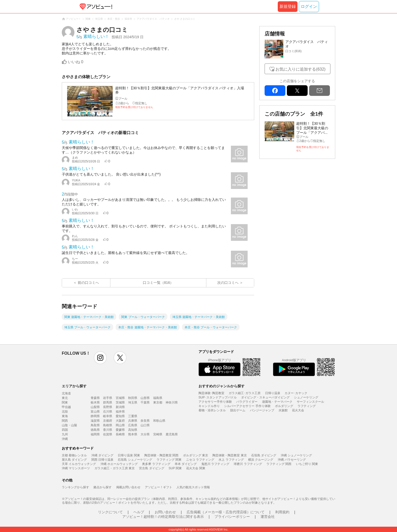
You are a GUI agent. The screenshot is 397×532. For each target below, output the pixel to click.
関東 (65, 402)
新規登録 (288, 6)
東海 (65, 416)
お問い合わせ (165, 512)
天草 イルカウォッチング (79, 464)
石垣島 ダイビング (264, 455)
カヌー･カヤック (296, 393)
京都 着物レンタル (74, 455)
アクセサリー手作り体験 (215, 402)
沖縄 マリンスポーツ (76, 468)
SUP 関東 (175, 468)
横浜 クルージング (261, 460)
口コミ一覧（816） (158, 283)
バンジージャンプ (262, 410)
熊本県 (133, 434)
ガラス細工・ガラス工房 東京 (115, 468)
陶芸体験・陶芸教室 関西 (161, 455)
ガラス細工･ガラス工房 (245, 393)
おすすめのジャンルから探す (222, 386)
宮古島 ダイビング (152, 468)
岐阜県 (108, 416)
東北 (65, 398)
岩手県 (108, 398)
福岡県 (95, 434)
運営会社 (268, 517)
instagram (100, 358)
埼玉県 (133, 402)
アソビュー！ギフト (158, 487)
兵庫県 (133, 421)
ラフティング (307, 406)
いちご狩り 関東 (307, 464)
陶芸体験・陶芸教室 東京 (230, 455)
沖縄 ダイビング (102, 455)
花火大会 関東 (196, 468)
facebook (275, 91)
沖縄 (65, 439)
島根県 (108, 425)
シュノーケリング (306, 397)
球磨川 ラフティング (248, 464)
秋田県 (133, 398)
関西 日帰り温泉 (102, 460)
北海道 (66, 393)
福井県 (120, 412)
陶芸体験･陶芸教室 (211, 393)
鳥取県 (95, 425)
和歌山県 (159, 421)
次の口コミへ (228, 283)
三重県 (133, 416)
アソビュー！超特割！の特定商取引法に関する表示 (163, 517)
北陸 (65, 412)
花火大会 (298, 410)
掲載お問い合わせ (128, 487)
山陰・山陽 (69, 425)
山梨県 (95, 407)
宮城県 (120, 398)
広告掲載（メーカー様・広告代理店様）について (226, 512)
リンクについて (110, 512)
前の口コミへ (88, 283)
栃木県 (95, 402)
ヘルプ (139, 512)
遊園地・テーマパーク (277, 402)
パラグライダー (247, 402)
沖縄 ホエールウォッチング (119, 464)
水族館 (283, 410)
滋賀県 (95, 421)
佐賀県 (108, 434)
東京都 (158, 402)
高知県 (133, 430)
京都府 (108, 421)
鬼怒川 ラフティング (215, 464)
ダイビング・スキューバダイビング (265, 397)
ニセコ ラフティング (200, 460)
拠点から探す (103, 487)
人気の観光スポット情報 (193, 487)
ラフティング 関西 (279, 464)
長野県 (108, 407)
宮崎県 (158, 434)
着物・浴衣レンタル (212, 410)
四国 (65, 430)
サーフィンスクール (310, 402)
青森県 (95, 398)
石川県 (108, 412)
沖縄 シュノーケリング (296, 455)
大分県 (145, 434)
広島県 (133, 425)
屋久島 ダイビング (74, 460)
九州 (65, 434)
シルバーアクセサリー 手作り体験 (247, 406)
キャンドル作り (209, 406)
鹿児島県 (172, 434)
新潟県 (120, 407)
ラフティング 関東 (169, 460)
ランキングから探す (75, 487)
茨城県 (120, 402)
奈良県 (145, 421)
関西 (65, 421)
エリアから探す (74, 386)
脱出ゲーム (238, 410)
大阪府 (120, 421)
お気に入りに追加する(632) (300, 69)
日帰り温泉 (273, 393)
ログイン (309, 6)
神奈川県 (172, 402)
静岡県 (95, 416)
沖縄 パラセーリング (292, 460)
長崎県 (120, 434)
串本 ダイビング (186, 464)
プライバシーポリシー (232, 517)
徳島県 (95, 430)
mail (320, 91)
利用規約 (282, 512)
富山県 (95, 412)
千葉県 (145, 402)
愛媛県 (120, 430)
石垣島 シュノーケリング (135, 460)
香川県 (108, 430)
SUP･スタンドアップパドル (218, 397)
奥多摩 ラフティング (156, 464)
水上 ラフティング (231, 460)
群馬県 (108, 402)
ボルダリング (284, 406)
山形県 (145, 398)
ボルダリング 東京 (196, 455)
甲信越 (66, 407)
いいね (76, 62)
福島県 (158, 398)
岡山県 (120, 425)
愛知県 (120, 416)
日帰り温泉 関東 (129, 455)
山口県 (145, 425)
